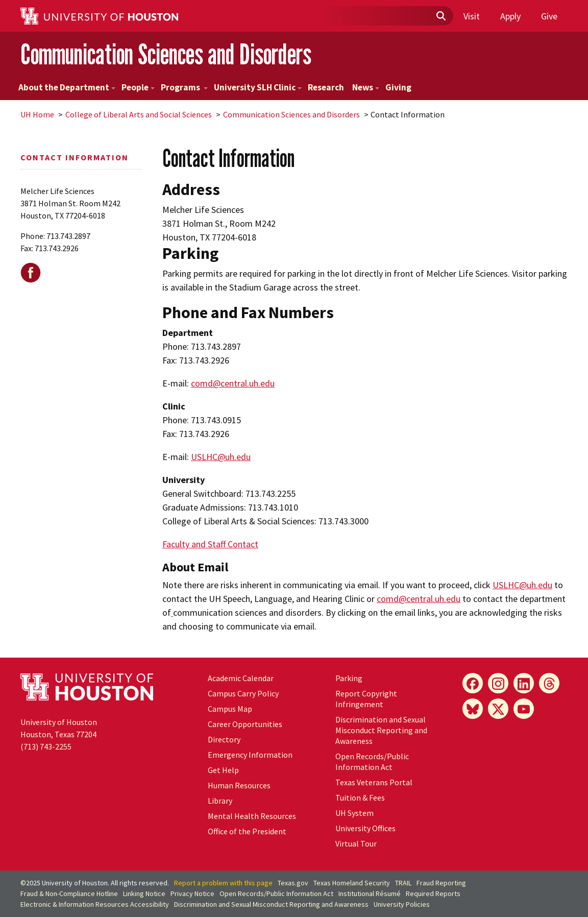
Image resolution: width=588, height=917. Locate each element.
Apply (510, 16)
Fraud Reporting (441, 883)
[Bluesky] (473, 709)
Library (220, 801)
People (138, 87)
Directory (224, 739)
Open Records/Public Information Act (372, 762)
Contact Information (75, 157)
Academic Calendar (241, 678)
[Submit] (440, 16)
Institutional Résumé (370, 894)
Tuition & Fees (360, 798)
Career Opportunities (245, 724)
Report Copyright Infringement (366, 699)
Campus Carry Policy (243, 693)
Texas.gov (293, 883)
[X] (498, 709)
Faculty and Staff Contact (210, 544)
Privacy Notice (192, 894)
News (366, 87)
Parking (349, 678)
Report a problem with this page (223, 883)
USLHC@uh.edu (221, 457)
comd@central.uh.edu (233, 383)
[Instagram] (498, 683)
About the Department (67, 87)
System (354, 813)
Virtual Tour (356, 843)
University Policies (402, 904)
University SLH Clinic (258, 87)
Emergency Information (250, 755)
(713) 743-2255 (46, 746)
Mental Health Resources (252, 816)
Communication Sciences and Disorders (166, 54)
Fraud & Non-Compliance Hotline (69, 894)
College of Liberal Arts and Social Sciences (139, 114)
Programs (184, 87)
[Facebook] (473, 683)
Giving (398, 87)
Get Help (223, 770)
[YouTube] (524, 709)
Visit (472, 16)
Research (326, 87)
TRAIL (403, 883)
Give (549, 16)
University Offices (365, 828)
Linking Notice (144, 894)
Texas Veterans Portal (374, 782)
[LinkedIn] (524, 683)
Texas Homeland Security (352, 883)
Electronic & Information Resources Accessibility (95, 904)
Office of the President (247, 831)
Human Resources (239, 785)
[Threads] (549, 683)
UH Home (37, 114)
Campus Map (230, 709)
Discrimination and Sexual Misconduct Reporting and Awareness (381, 730)
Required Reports (433, 894)
